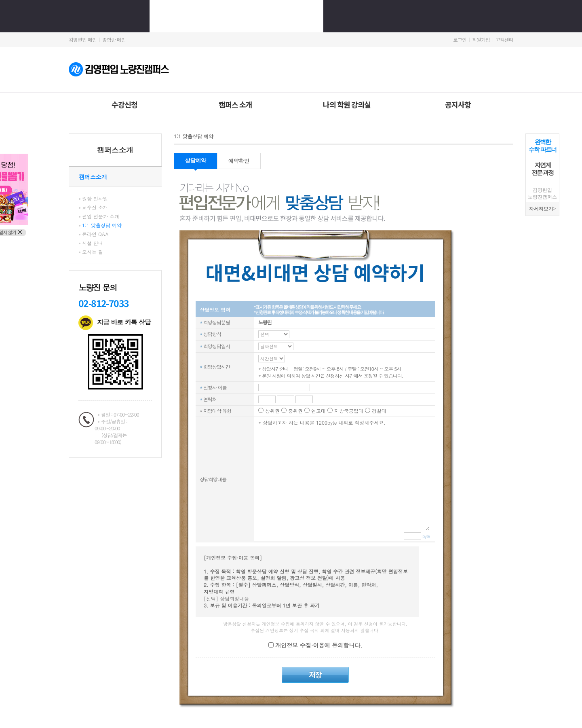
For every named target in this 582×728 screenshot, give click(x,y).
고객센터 (504, 39)
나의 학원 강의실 (347, 104)
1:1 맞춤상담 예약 (102, 225)
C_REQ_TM (274, 334)
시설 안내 (93, 243)
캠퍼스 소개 (235, 104)
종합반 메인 (114, 39)
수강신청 (124, 104)
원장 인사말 (95, 198)
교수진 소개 (95, 207)
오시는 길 (93, 252)
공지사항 (458, 104)
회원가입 (481, 39)
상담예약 (196, 160)
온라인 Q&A (95, 234)
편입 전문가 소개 (101, 216)
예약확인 (239, 161)
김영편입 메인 (83, 39)
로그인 (460, 39)
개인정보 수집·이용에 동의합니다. (318, 645)
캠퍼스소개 (115, 150)
